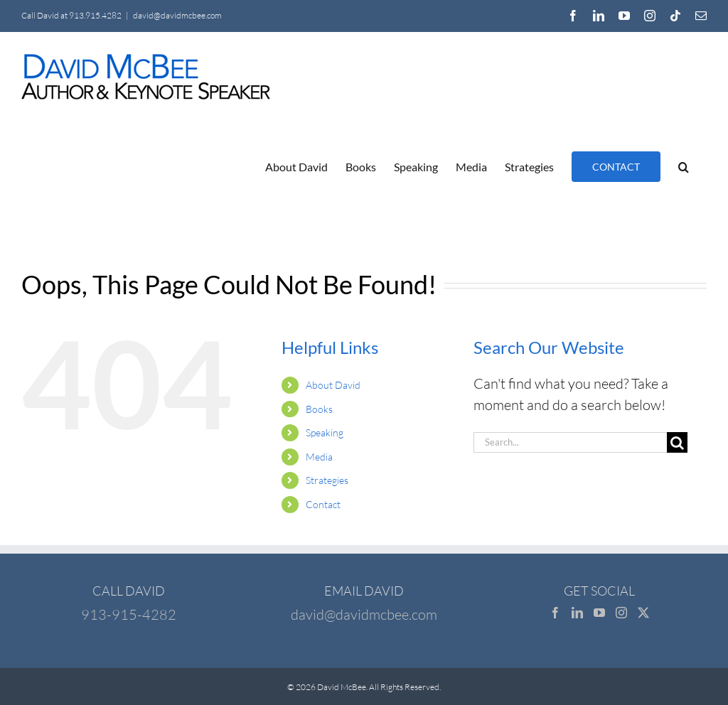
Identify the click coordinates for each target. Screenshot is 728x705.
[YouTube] (599, 613)
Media (319, 457)
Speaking (325, 432)
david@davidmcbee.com (177, 15)
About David (333, 385)
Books (319, 409)
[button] (684, 167)
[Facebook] (555, 613)
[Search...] (570, 442)
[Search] (677, 442)
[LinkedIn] (577, 613)
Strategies (327, 480)
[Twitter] (643, 613)
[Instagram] (621, 613)
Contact (323, 504)
